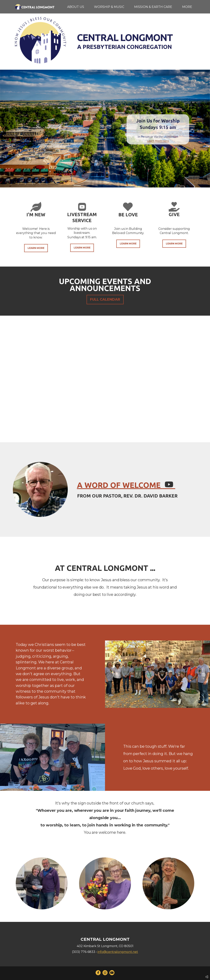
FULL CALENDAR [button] (105, 299)
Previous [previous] (7, 382)
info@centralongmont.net (118, 952)
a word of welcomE (126, 485)
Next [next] (203, 382)
